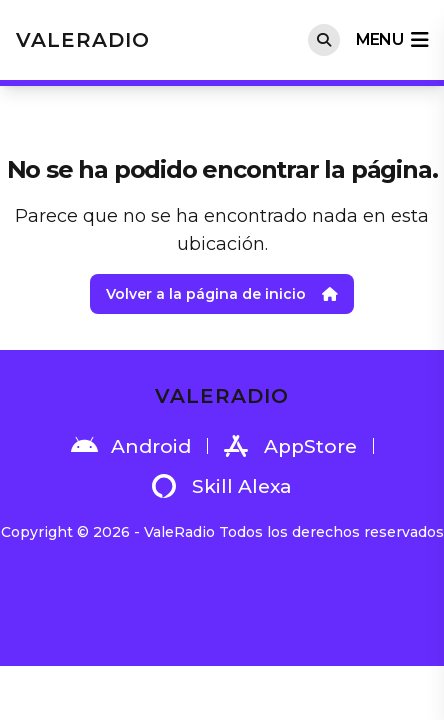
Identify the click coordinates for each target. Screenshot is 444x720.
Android (131, 446)
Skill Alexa (222, 486)
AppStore (290, 446)
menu (392, 40)
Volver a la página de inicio (222, 294)
